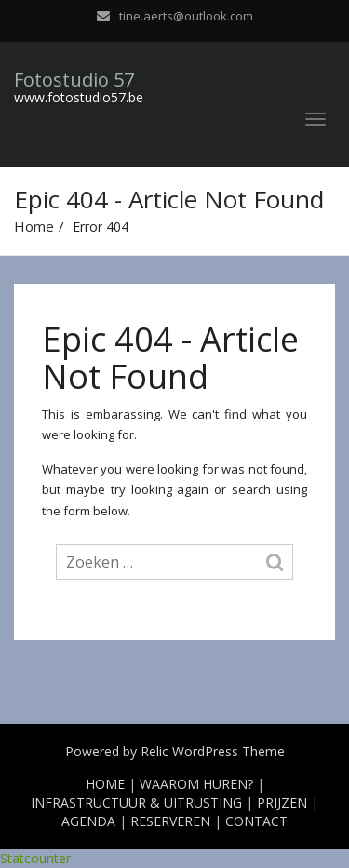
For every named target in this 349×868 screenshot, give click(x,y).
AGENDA (88, 821)
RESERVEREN (170, 821)
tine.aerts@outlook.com (186, 16)
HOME (105, 784)
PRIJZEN (282, 802)
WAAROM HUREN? (196, 784)
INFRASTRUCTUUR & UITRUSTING (136, 802)
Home (34, 226)
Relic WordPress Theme (213, 751)
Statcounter (35, 858)
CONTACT (256, 821)
